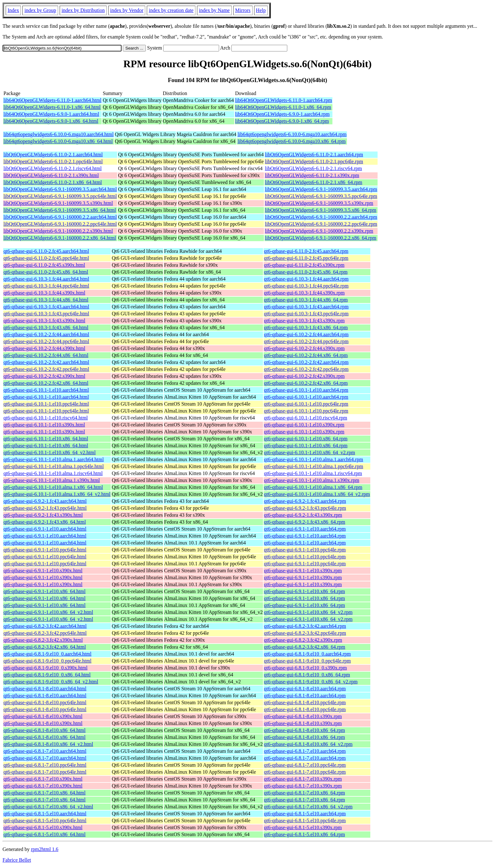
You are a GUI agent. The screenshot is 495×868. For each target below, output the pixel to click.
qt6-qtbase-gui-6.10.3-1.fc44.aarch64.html (46, 279)
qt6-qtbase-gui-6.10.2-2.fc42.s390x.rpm (304, 376)
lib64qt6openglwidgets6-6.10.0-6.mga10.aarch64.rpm (292, 134)
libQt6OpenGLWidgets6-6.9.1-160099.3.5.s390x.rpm (319, 203)
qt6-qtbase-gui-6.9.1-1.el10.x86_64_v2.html (48, 612)
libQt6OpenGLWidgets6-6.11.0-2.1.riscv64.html (53, 168)
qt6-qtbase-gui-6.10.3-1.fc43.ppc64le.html (46, 314)
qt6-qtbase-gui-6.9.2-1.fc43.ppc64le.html (45, 508)
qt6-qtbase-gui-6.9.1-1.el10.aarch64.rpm (305, 529)
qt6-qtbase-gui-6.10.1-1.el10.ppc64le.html (46, 404)
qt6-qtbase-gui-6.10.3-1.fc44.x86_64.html (46, 300)
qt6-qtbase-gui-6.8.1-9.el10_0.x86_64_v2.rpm (311, 682)
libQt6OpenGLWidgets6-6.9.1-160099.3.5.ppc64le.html (60, 196)
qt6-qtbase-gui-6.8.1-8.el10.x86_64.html (45, 730)
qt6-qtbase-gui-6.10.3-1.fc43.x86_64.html (46, 327)
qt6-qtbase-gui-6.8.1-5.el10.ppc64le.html (45, 820)
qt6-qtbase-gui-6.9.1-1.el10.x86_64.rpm (304, 591)
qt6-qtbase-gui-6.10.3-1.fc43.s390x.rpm (304, 321)
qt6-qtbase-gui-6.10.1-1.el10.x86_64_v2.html (50, 452)
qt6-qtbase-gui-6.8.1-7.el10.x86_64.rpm (304, 793)
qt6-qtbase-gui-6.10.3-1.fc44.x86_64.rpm (306, 300)
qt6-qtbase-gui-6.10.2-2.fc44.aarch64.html (46, 334)
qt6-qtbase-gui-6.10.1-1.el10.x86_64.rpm (306, 439)
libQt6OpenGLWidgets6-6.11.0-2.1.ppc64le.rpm (314, 161)
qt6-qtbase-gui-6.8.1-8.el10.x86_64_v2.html (48, 744)
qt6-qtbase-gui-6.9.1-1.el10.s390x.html (43, 571)
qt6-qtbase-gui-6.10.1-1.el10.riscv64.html (46, 418)
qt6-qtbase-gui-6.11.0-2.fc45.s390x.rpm (304, 265)
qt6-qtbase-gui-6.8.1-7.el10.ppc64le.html (45, 765)
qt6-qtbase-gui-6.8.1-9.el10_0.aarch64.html (48, 654)
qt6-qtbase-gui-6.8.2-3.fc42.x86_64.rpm (304, 647)
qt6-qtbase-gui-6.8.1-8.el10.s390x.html (43, 716)
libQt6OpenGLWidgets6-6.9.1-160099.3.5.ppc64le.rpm (321, 196)
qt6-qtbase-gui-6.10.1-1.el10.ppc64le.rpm (306, 404)
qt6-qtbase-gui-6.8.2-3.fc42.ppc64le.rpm (305, 633)
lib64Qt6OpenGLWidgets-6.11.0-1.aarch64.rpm (284, 100)
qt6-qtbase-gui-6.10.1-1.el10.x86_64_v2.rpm (309, 452)
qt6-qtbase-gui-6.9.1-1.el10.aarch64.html (45, 529)
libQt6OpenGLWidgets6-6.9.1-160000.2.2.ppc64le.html (60, 224)
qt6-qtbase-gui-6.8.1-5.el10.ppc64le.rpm (305, 820)
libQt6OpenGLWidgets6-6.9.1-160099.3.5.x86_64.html (60, 210)
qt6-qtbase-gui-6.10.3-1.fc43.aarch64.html (46, 307)
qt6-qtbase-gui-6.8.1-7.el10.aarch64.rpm (305, 751)
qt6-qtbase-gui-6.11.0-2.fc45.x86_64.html (46, 272)
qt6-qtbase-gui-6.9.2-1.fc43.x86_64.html (45, 522)
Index (13, 10)
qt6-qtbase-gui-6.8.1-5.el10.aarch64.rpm (305, 814)
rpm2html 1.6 (45, 849)
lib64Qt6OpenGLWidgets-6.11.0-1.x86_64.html (52, 107)
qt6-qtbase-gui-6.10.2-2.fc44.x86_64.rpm (306, 355)
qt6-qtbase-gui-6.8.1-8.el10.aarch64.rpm (305, 689)
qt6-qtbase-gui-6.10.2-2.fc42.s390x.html (44, 376)
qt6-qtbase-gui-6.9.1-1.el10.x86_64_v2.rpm (308, 612)
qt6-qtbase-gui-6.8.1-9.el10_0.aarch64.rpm (307, 654)
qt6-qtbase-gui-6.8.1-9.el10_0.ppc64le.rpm (307, 661)
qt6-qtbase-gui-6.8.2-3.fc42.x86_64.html (45, 647)
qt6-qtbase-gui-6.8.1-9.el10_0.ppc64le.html (48, 661)
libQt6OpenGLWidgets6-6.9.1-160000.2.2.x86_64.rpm (321, 238)
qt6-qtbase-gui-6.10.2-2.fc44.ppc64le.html (46, 341)
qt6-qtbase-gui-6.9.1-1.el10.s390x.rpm (303, 571)
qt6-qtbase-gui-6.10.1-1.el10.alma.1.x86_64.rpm (313, 487)
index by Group (40, 10)
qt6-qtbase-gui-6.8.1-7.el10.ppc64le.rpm (305, 765)
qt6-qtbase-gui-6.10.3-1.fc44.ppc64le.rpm (306, 286)
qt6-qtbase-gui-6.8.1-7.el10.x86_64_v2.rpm (308, 807)
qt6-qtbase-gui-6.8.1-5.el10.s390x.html (43, 827)
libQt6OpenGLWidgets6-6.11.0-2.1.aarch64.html (53, 155)
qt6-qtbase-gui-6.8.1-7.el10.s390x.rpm (303, 779)
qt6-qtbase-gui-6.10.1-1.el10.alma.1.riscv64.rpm (313, 473)
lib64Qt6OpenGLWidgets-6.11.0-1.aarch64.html (52, 100)
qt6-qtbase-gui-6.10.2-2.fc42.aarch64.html (46, 362)
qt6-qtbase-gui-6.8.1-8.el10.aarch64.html (45, 689)
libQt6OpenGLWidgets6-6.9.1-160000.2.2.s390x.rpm (319, 231)
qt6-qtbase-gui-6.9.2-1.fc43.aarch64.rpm (305, 501)
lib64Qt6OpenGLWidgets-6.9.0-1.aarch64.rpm (282, 114)
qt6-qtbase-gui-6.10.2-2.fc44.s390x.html (44, 348)
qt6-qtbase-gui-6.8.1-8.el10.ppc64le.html (45, 702)
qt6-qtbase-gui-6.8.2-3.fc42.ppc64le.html (45, 633)
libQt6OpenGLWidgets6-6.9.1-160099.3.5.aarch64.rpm (321, 189)
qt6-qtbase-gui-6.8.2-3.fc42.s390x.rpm (303, 640)
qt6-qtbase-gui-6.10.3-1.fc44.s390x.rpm (304, 293)
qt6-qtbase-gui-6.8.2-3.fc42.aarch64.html (45, 626)
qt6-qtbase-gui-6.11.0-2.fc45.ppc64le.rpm (306, 258)
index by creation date (171, 10)
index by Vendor (127, 10)
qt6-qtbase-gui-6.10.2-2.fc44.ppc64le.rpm (306, 341)
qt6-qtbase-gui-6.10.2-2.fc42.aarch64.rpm (306, 362)
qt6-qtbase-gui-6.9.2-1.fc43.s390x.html (43, 515)
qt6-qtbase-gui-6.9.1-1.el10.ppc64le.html (45, 550)
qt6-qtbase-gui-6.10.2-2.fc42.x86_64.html (46, 383)
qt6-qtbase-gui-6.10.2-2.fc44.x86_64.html (46, 355)
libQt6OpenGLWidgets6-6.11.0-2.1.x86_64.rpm (313, 182)
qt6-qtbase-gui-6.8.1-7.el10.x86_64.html (45, 793)
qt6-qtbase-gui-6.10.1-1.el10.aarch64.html (46, 390)
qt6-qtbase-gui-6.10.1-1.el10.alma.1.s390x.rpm (312, 480)
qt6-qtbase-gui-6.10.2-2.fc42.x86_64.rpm (306, 383)
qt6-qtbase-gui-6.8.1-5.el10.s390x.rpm (303, 827)
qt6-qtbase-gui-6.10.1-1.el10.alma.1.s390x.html (52, 480)
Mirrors (243, 10)
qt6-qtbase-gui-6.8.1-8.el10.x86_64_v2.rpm (308, 744)
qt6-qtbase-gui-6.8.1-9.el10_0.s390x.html (45, 668)
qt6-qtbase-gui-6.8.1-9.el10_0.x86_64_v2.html (51, 682)
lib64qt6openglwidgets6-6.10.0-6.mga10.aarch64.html (59, 134)
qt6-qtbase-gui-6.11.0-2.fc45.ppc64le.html (46, 258)
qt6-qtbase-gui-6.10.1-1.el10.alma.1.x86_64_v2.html (57, 494)
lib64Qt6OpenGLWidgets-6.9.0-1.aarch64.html (51, 114)
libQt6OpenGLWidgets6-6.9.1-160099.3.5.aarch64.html (60, 189)
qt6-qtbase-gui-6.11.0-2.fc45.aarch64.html (46, 251)
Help (261, 10)
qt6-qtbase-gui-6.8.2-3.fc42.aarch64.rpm (305, 626)
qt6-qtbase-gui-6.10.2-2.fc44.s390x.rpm (304, 348)
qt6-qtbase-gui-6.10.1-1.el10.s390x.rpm (304, 425)
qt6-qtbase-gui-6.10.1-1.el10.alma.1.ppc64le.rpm (313, 466)
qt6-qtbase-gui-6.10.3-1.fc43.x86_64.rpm (306, 327)
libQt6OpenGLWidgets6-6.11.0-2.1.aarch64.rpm (314, 155)
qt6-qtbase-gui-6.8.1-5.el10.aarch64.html (45, 814)
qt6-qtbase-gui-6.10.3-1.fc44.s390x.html (44, 293)
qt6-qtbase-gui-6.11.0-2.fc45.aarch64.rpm (306, 251)
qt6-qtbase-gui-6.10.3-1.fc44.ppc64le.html (46, 286)
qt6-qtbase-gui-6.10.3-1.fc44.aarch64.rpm (306, 279)
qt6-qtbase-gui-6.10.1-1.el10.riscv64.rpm (306, 418)
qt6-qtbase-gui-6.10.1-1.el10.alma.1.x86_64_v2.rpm (317, 494)
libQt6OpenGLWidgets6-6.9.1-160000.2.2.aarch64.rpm (321, 217)
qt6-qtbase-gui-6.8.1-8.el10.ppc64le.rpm (305, 702)
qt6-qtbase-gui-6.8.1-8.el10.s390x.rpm (303, 716)
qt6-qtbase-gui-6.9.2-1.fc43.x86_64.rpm (304, 522)
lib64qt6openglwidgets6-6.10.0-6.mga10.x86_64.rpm (292, 141)
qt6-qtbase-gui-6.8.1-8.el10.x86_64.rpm (304, 730)
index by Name (214, 10)
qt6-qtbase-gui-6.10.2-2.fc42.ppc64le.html (46, 369)
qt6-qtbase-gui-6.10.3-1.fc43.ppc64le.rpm (306, 314)
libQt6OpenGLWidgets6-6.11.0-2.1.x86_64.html (53, 182)
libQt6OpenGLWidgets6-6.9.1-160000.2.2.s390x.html (58, 231)
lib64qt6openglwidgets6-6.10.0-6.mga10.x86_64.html (58, 141)
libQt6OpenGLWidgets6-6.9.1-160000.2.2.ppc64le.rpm (321, 224)
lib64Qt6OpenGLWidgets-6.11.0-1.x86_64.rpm (283, 107)
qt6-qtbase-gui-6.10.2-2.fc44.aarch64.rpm (306, 334)
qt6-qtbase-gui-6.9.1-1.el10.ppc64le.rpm (305, 550)
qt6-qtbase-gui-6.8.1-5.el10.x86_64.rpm (304, 834)
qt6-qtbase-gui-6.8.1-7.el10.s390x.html (43, 779)
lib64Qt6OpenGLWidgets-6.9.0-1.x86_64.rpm (282, 121)
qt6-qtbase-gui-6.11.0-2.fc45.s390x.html (44, 265)
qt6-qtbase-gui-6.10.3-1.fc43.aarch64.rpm (306, 307)
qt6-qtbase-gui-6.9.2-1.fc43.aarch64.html (45, 501)
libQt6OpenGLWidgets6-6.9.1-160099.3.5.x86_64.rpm (321, 210)
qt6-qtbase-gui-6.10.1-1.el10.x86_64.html (46, 439)
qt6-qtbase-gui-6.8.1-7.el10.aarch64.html (45, 751)
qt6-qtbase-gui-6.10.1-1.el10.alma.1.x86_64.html (53, 487)
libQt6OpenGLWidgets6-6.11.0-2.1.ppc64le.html (53, 161)
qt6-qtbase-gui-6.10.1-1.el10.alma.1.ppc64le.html (54, 466)
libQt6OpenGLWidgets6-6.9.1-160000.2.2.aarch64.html (60, 217)
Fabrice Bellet (17, 860)
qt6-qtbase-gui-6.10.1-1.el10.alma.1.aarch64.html (54, 459)
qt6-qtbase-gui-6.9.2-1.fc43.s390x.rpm (303, 515)
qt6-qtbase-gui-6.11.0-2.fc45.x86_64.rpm (306, 272)
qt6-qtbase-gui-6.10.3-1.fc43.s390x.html (44, 321)
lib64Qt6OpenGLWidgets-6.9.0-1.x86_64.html (51, 121)
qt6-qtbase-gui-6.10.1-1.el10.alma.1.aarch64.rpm (313, 459)
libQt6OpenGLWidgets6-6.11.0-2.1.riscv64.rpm (313, 168)
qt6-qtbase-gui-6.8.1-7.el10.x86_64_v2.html (48, 807)
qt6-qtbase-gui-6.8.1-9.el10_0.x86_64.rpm (307, 675)
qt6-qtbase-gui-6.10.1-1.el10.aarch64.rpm (306, 390)
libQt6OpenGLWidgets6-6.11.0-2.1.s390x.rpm (312, 175)
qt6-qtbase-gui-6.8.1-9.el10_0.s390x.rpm (305, 668)
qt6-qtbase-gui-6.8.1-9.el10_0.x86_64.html (47, 675)
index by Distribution (83, 10)
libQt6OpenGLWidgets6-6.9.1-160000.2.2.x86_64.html (60, 238)
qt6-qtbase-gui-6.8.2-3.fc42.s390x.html (43, 640)
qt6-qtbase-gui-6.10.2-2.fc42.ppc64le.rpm (306, 369)
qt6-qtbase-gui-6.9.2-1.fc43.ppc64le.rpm (305, 508)
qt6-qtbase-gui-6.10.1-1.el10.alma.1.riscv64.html (53, 473)
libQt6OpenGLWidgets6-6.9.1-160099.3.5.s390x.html (58, 203)
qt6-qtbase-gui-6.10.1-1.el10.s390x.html (44, 425)
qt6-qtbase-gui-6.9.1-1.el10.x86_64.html (45, 591)
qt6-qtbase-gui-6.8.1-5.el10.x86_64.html (45, 834)
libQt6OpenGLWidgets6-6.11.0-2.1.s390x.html (51, 175)
